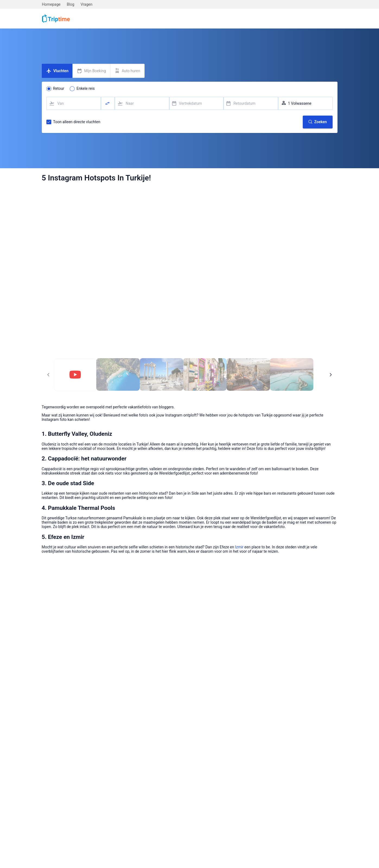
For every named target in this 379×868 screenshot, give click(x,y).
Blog (71, 4)
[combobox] (74, 103)
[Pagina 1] (75, 375)
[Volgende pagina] (331, 375)
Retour (59, 88)
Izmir (239, 547)
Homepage (51, 4)
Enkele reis (86, 88)
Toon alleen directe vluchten (77, 122)
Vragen (87, 4)
